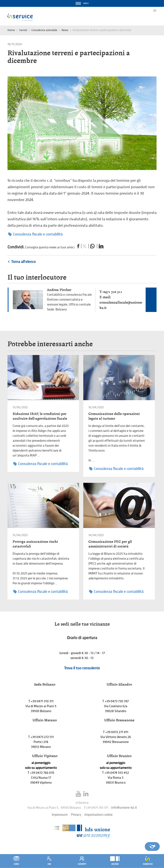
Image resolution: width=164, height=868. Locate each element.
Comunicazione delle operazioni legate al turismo (114, 416)
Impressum (60, 815)
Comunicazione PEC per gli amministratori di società (110, 544)
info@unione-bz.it (124, 808)
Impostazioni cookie (98, 815)
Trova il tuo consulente (82, 668)
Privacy (76, 815)
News (65, 30)
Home (11, 30)
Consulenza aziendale (44, 30)
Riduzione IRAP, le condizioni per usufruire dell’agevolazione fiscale (40, 416)
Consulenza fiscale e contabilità (35, 234)
